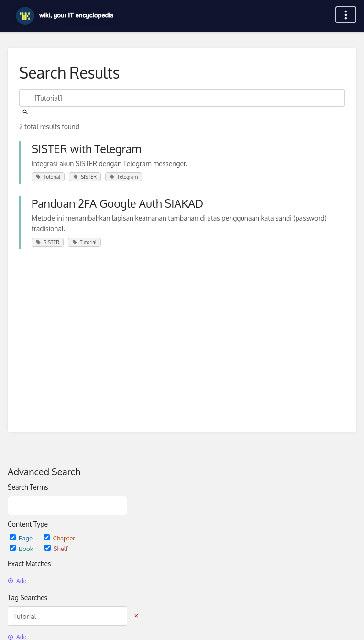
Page (22, 538)
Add (17, 581)
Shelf (56, 548)
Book (22, 548)
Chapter (59, 538)
